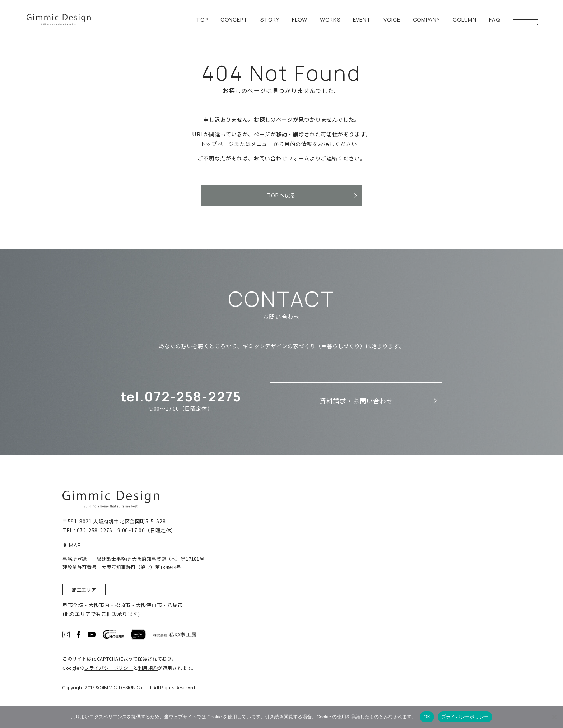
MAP (72, 545)
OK (427, 717)
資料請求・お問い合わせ (356, 401)
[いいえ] (554, 717)
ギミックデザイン (59, 20)
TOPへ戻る (281, 195)
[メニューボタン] (525, 20)
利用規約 (148, 668)
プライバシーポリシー (109, 668)
